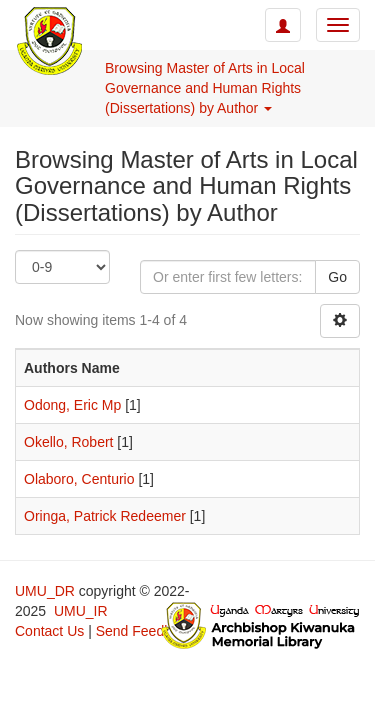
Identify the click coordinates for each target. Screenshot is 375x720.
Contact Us (49, 631)
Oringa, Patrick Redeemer (105, 516)
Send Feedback (145, 631)
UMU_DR (45, 591)
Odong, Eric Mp (72, 405)
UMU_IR (81, 611)
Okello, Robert (68, 442)
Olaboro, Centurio (79, 479)
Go (337, 277)
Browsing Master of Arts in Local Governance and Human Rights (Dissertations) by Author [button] (205, 88)
